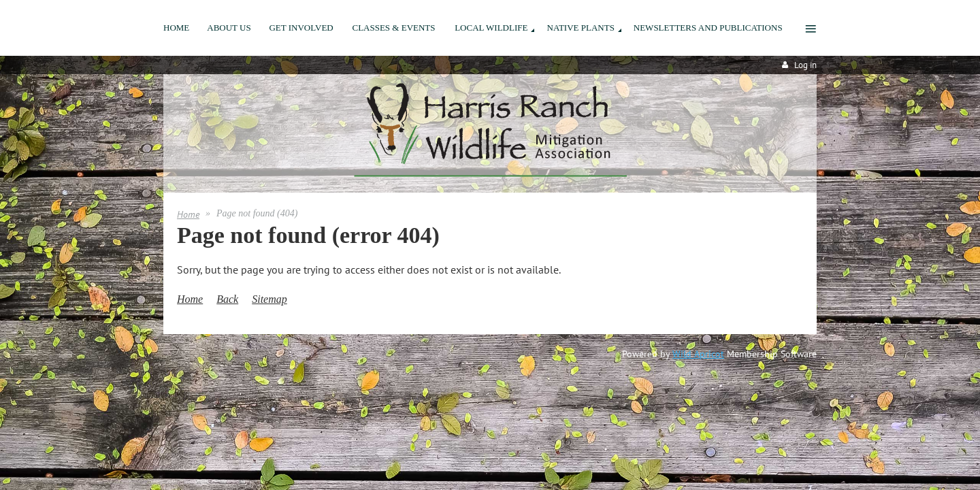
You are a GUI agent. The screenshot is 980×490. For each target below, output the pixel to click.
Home (188, 214)
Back (227, 299)
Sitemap (269, 299)
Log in (805, 65)
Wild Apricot (698, 354)
